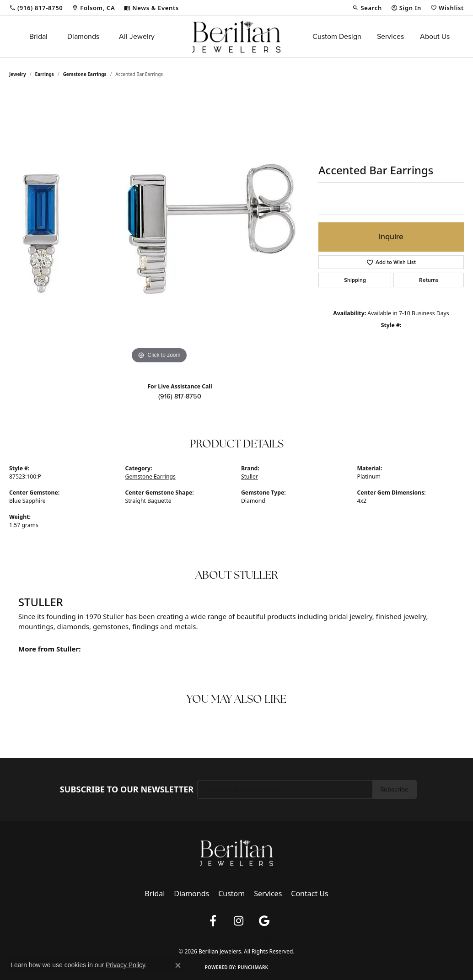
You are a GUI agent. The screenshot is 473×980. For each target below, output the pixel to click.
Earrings (45, 74)
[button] (367, 8)
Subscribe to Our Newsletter (127, 790)
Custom (231, 894)
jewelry (18, 74)
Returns (429, 280)
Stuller (250, 477)
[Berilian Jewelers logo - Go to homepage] (236, 37)
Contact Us (309, 894)
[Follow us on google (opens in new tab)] (264, 921)
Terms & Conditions (225, 936)
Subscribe (394, 789)
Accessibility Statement (283, 936)
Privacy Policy (178, 936)
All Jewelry (137, 36)
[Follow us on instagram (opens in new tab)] (238, 921)
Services (390, 36)
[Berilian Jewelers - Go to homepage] (236, 852)
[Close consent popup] (178, 965)
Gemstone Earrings (85, 74)
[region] (159, 229)
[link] (36, 8)
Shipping (355, 280)
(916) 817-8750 (180, 396)
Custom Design (337, 36)
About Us (435, 36)
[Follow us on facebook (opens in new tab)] (213, 921)
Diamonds (83, 36)
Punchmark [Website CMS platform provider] (253, 967)
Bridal (38, 36)
